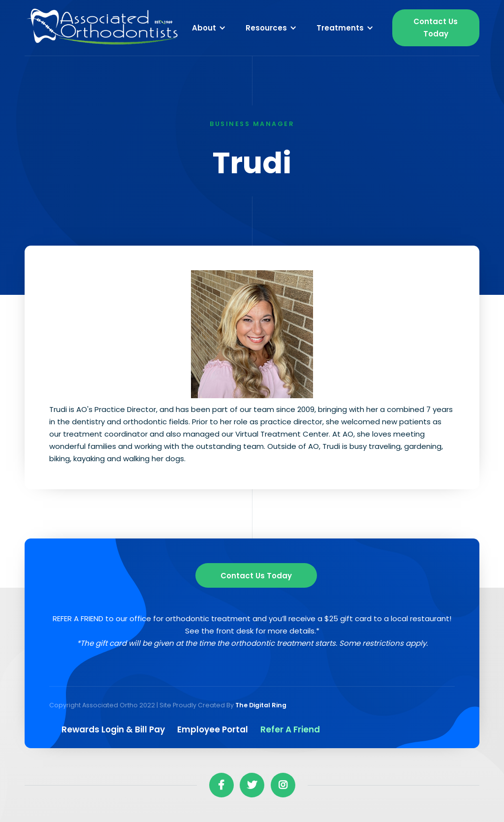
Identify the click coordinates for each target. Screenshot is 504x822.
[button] (209, 28)
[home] (103, 28)
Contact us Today (256, 576)
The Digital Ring (261, 705)
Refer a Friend (290, 729)
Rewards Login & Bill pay (113, 729)
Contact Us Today (436, 28)
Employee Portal (213, 729)
